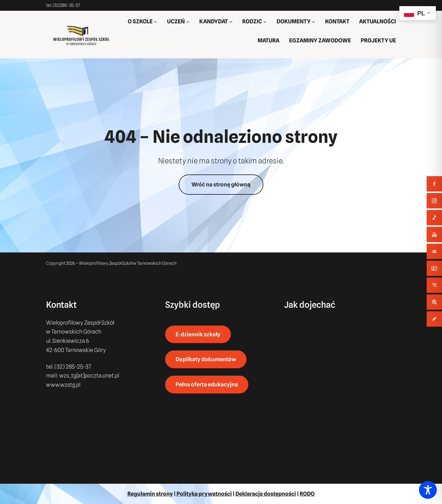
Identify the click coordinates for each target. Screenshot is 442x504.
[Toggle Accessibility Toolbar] (428, 490)
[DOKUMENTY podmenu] (314, 22)
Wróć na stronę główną (221, 184)
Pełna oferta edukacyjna (207, 384)
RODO (307, 494)
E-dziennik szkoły (198, 334)
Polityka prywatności (204, 494)
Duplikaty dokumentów (206, 359)
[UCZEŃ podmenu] (188, 22)
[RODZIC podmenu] (265, 22)
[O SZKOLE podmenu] (155, 22)
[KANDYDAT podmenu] (231, 22)
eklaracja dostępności (268, 494)
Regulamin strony (150, 494)
